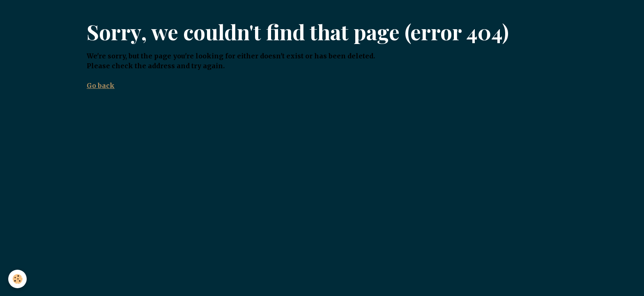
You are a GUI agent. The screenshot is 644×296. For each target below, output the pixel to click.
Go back (101, 86)
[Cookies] (17, 279)
